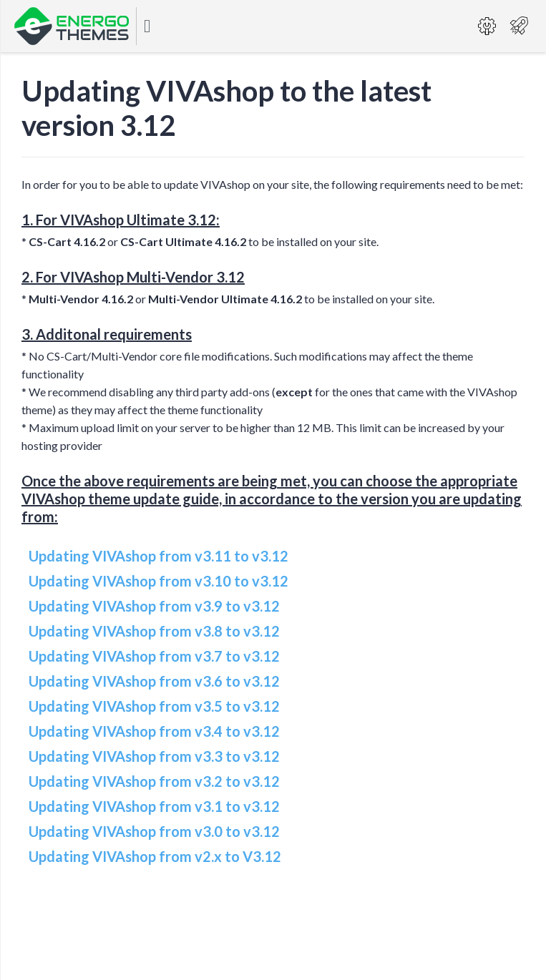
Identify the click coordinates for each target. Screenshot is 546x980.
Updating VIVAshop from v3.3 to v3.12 (154, 756)
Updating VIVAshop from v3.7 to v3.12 (154, 656)
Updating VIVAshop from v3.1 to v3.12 (154, 806)
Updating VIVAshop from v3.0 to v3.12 (154, 831)
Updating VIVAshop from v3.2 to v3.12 (154, 781)
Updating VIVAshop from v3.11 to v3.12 (159, 556)
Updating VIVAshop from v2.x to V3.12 (155, 856)
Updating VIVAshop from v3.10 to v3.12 (159, 581)
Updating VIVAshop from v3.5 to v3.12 (154, 706)
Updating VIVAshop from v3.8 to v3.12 (154, 631)
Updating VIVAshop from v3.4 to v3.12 (154, 731)
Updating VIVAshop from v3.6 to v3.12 (154, 681)
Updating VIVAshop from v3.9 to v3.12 (154, 606)
